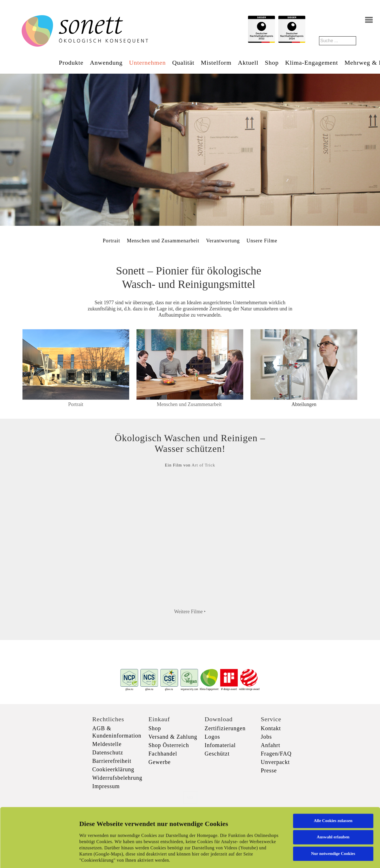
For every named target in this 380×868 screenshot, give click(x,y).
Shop (272, 63)
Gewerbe (160, 762)
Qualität (183, 63)
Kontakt (271, 728)
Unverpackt (275, 762)
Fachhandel (163, 754)
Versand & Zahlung (173, 737)
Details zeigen (290, 857)
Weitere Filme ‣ (190, 612)
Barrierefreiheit (112, 761)
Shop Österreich (169, 745)
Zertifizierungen (225, 728)
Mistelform (216, 63)
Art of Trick (203, 465)
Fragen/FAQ (276, 754)
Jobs (267, 737)
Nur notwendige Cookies (333, 811)
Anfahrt (271, 745)
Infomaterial (220, 745)
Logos (212, 737)
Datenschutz (108, 752)
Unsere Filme (262, 241)
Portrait (112, 241)
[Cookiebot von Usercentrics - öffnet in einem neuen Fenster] (36, 857)
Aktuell (248, 63)
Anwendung (106, 63)
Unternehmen (148, 63)
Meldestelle (107, 744)
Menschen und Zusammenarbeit (163, 241)
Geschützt (217, 754)
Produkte (71, 63)
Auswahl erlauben (333, 794)
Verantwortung (223, 241)
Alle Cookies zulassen (333, 778)
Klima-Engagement (311, 63)
